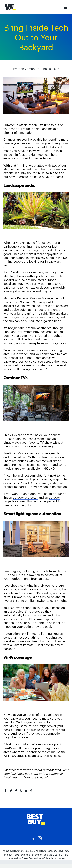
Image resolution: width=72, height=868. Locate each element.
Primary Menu (66, 8)
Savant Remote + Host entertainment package (33, 647)
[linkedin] (32, 838)
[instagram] (40, 838)
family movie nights (17, 505)
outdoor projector (25, 498)
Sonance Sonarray (33, 302)
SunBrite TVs (12, 453)
